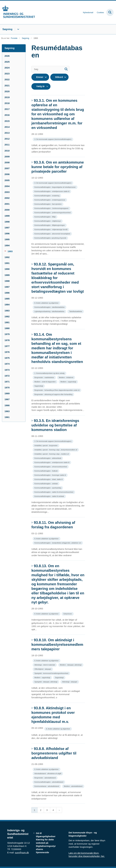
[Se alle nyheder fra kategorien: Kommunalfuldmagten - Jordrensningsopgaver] (52, 208)
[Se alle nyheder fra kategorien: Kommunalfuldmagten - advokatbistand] (49, 782)
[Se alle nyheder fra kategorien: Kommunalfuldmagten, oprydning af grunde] (51, 238)
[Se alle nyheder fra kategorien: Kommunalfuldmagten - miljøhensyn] (48, 221)
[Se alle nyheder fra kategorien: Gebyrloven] (68, 614)
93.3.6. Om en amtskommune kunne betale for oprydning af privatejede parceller (58, 167)
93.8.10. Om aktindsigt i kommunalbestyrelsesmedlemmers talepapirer (57, 644)
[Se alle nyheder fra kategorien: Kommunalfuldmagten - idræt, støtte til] (49, 479)
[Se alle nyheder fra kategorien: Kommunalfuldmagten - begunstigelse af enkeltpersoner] (55, 187)
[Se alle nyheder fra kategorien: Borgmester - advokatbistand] (45, 778)
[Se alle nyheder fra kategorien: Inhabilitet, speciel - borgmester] (46, 445)
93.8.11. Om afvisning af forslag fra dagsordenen (53, 525)
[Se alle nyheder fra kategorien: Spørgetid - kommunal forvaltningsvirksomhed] (52, 673)
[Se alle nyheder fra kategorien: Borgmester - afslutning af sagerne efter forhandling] (54, 394)
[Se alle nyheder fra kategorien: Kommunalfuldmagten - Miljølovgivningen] (50, 225)
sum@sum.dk (22, 853)
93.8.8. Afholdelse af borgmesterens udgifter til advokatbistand (54, 753)
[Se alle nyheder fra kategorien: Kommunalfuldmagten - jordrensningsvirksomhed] (53, 212)
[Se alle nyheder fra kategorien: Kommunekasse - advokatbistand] (47, 786)
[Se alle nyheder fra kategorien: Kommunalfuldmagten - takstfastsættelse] (50, 307)
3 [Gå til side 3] (47, 810)
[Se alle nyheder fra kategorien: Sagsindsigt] (39, 386)
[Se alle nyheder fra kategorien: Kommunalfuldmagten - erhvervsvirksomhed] (51, 466)
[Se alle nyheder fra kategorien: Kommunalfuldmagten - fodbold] (46, 471)
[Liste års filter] (41, 86)
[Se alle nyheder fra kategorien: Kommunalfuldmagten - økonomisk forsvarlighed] (53, 233)
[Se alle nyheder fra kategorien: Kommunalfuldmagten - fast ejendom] (48, 204)
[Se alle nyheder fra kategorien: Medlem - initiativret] (66, 377)
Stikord (59, 77)
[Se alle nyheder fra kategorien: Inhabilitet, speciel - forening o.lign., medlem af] (52, 454)
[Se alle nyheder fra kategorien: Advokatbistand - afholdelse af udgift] (48, 773)
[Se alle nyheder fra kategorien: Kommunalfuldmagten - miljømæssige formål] (51, 229)
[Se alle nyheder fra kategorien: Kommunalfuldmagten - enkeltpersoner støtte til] (52, 191)
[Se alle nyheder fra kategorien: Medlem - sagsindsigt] (69, 381)
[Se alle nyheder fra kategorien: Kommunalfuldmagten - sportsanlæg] (48, 488)
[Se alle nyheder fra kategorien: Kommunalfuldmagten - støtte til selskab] (50, 496)
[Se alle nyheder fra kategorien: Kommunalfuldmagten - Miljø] (45, 217)
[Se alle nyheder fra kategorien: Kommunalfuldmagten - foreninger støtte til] (50, 475)
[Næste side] (59, 810)
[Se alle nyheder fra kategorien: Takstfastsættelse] (76, 311)
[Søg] (50, 69)
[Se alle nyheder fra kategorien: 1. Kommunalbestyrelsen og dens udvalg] (50, 373)
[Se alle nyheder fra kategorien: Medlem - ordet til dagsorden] (45, 381)
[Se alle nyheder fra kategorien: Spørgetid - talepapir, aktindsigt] (46, 682)
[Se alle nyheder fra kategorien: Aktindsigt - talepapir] (70, 682)
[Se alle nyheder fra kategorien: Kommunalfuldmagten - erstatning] (47, 195)
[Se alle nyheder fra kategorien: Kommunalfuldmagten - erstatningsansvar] (50, 200)
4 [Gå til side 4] (53, 810)
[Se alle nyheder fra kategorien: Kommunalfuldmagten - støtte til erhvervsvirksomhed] (54, 492)
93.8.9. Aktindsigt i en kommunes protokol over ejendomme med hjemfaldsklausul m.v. (53, 715)
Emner (40, 77)
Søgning (7, 29)
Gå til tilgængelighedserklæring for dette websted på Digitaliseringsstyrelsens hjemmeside (46, 843)
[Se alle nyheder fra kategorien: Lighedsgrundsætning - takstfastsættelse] (50, 311)
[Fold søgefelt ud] (110, 12)
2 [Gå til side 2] (41, 810)
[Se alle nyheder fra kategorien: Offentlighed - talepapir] (43, 669)
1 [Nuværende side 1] (34, 810)
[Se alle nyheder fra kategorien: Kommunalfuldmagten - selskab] (46, 483)
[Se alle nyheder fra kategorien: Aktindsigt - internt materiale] (45, 665)
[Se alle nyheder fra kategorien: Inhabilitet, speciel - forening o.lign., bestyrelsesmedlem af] (56, 449)
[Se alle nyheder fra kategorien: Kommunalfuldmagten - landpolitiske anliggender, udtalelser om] (58, 543)
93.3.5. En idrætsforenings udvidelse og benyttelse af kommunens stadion (55, 425)
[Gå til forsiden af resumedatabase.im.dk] (18, 12)
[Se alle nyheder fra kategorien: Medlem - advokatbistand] (73, 786)
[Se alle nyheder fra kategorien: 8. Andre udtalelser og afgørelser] (47, 303)
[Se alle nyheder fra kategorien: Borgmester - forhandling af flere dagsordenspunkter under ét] (57, 390)
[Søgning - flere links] (18, 29)
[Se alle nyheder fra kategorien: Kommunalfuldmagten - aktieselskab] (48, 458)
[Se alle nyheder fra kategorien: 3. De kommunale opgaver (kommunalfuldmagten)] (53, 139)
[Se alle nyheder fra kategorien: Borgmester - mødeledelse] (45, 377)
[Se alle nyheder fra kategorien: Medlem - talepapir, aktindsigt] (71, 665)
